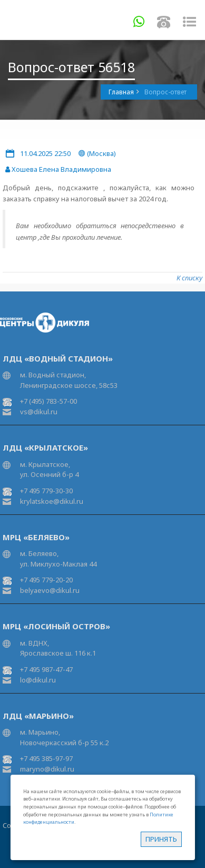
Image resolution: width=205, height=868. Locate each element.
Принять (161, 839)
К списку (189, 278)
